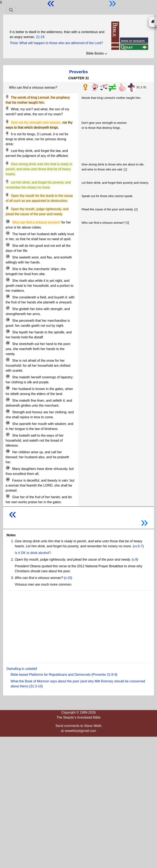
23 (8, 388)
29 (8, 468)
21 (8, 360)
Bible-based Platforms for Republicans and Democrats (51, 675)
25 (8, 411)
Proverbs (78, 72)
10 (8, 221)
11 (8, 233)
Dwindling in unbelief (22, 669)
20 (8, 343)
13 (8, 256)
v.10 (68, 578)
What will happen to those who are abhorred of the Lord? (61, 43)
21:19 (40, 37)
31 (8, 496)
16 (8, 296)
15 (8, 280)
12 (8, 245)
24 (8, 400)
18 (8, 320)
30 (8, 479)
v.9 (135, 559)
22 (8, 376)
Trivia (13, 43)
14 (8, 268)
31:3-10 (36, 686)
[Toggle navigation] (11, 10)
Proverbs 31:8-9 (104, 675)
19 (8, 331)
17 (8, 308)
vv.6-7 (138, 546)
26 (8, 423)
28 (8, 451)
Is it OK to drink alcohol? (33, 553)
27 (8, 435)
